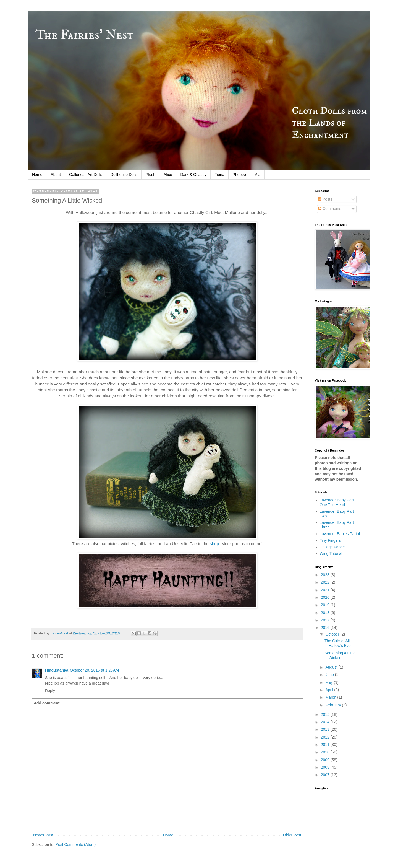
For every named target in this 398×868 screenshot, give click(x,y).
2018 (326, 613)
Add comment (47, 703)
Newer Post (43, 835)
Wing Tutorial (331, 553)
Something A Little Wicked (340, 655)
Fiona (220, 175)
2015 (326, 714)
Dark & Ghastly (193, 175)
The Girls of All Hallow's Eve (338, 643)
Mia (257, 175)
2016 (326, 628)
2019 (326, 605)
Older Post (292, 835)
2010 (326, 752)
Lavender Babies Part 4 (340, 534)
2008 (326, 767)
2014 (326, 722)
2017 (326, 620)
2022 (326, 582)
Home (37, 175)
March (331, 697)
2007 (326, 775)
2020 (326, 597)
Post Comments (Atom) (76, 844)
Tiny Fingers (330, 540)
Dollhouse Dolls (124, 175)
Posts (325, 199)
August (332, 667)
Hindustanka (57, 670)
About (56, 175)
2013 (326, 729)
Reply (50, 691)
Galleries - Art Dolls (86, 175)
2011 (326, 745)
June (330, 675)
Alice (168, 175)
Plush (150, 175)
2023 (326, 575)
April (330, 690)
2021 (326, 590)
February (334, 705)
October (333, 634)
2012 (326, 737)
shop (214, 544)
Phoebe (239, 175)
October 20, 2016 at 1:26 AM (94, 670)
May (329, 682)
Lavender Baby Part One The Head (337, 502)
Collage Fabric (332, 547)
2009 (326, 760)
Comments (330, 209)
